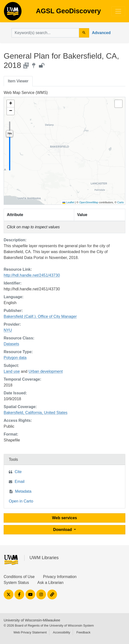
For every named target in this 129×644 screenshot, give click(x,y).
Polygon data (15, 358)
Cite (18, 472)
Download (63, 530)
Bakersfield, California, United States (36, 413)
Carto (121, 202)
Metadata (23, 491)
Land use (12, 371)
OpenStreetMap (89, 202)
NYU (8, 330)
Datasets (11, 344)
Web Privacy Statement (30, 632)
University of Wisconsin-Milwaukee (32, 620)
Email (20, 482)
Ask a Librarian (51, 583)
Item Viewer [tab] (18, 81)
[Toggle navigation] (118, 11)
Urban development (46, 371)
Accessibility (62, 632)
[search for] (45, 33)
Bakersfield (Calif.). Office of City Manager (40, 316)
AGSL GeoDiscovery (13, 13)
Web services (65, 518)
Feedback (83, 632)
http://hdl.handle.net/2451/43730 (32, 275)
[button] (11, 104)
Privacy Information (60, 577)
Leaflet (68, 202)
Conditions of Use (19, 577)
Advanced (101, 33)
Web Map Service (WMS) (26, 93)
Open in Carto (21, 501)
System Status (16, 583)
